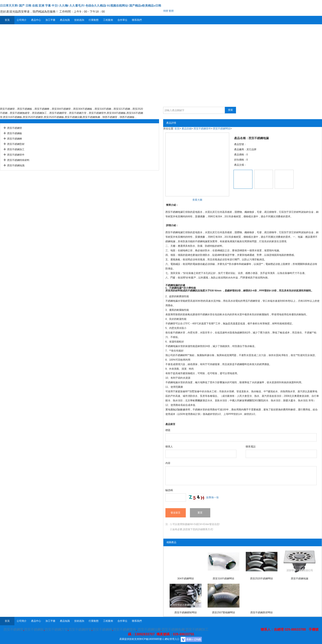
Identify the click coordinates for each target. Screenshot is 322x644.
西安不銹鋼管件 (16, 155)
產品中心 (36, 20)
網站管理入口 (172, 639)
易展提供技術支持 (129, 639)
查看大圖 (197, 200)
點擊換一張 (213, 497)
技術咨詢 (79, 20)
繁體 (171, 11)
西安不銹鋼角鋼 (173, 629)
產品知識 (65, 20)
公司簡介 (22, 20)
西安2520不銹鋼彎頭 (262, 579)
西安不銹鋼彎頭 (222, 129)
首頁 (7, 20)
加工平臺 (50, 20)
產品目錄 (187, 129)
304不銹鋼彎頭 (186, 579)
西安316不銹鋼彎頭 (223, 579)
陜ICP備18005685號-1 (151, 639)
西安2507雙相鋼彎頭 (224, 613)
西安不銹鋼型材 (16, 144)
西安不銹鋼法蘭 (149, 629)
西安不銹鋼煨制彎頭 (186, 613)
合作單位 (122, 20)
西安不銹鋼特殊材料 (18, 160)
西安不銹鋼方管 (56, 629)
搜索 (230, 110)
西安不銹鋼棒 (15, 139)
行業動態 (94, 20)
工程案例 (108, 20)
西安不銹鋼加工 (16, 149)
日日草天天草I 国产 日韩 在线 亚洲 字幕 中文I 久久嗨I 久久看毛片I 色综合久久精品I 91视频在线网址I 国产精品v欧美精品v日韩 (81, 6)
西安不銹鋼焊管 (80, 629)
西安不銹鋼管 (15, 128)
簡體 (166, 11)
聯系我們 (137, 20)
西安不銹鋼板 (15, 133)
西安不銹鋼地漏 (300, 579)
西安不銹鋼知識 (16, 165)
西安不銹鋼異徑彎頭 (262, 613)
